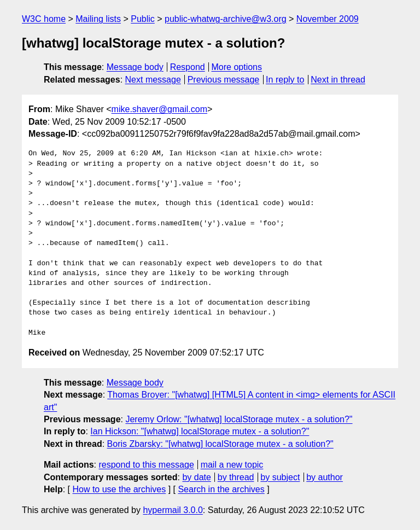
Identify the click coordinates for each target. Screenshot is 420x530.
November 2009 (328, 19)
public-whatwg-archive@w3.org (226, 19)
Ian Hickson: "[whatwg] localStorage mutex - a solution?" (200, 431)
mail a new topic (232, 465)
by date (196, 477)
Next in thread (338, 80)
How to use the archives (119, 489)
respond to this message (146, 465)
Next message (153, 80)
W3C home (44, 19)
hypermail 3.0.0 (173, 510)
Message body (135, 67)
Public (143, 19)
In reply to (285, 80)
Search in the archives (221, 489)
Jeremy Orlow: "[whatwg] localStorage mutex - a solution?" (239, 419)
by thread (236, 477)
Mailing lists (98, 19)
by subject (280, 477)
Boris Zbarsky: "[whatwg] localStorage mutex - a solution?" (220, 444)
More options (237, 67)
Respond (188, 67)
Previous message (224, 80)
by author (325, 477)
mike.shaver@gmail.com (159, 109)
